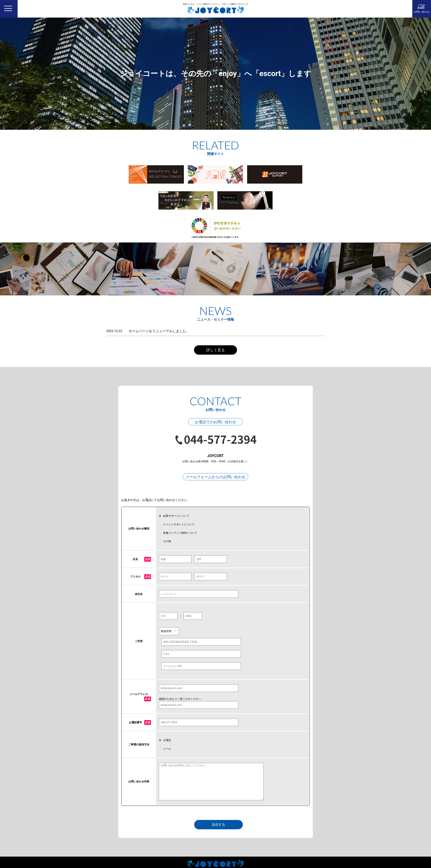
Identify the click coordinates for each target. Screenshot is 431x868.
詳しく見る (215, 350)
